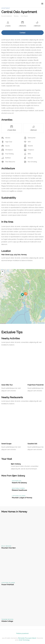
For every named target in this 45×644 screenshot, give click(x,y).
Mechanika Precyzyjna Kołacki (27, 638)
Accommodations (7, 16)
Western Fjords (18, 488)
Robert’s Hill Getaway (19, 483)
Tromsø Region (7, 619)
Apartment (6, 8)
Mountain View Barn (9, 548)
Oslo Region (24, 16)
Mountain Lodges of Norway (22, 498)
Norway (16, 16)
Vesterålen (17, 481)
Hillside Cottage (7, 621)
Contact (22, 33)
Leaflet (34, 323)
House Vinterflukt (8, 585)
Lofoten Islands (19, 496)
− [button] (3, 274)
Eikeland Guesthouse (19, 490)
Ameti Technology (24, 640)
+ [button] (3, 272)
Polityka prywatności (22, 633)
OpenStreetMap (41, 323)
